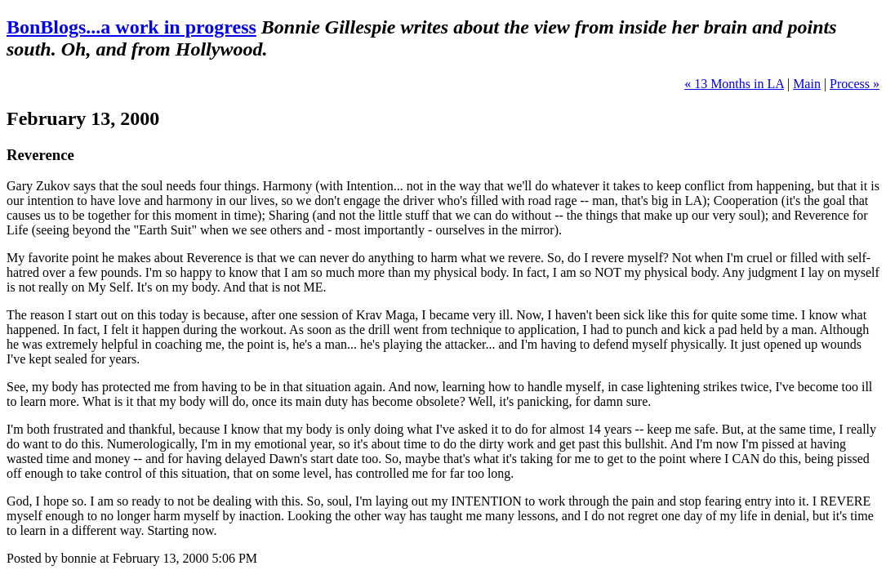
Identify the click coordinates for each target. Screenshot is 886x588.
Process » (855, 84)
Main (807, 84)
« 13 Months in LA (734, 84)
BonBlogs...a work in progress (131, 27)
